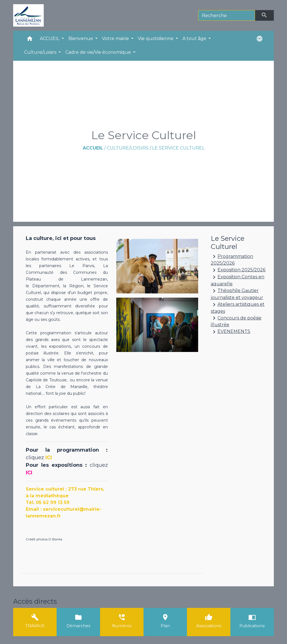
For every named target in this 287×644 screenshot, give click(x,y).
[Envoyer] (265, 15)
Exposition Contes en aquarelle (238, 280)
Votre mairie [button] (116, 39)
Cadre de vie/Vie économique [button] (99, 52)
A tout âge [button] (195, 39)
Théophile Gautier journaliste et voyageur (237, 294)
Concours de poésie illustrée (236, 321)
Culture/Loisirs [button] (41, 52)
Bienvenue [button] (81, 39)
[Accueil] (28, 15)
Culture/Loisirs (128, 148)
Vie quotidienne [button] (156, 39)
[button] (30, 40)
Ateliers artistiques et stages (238, 308)
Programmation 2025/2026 (232, 259)
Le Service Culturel (178, 148)
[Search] (227, 15)
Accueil (93, 148)
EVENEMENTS (231, 332)
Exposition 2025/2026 (238, 270)
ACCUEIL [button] (50, 39)
